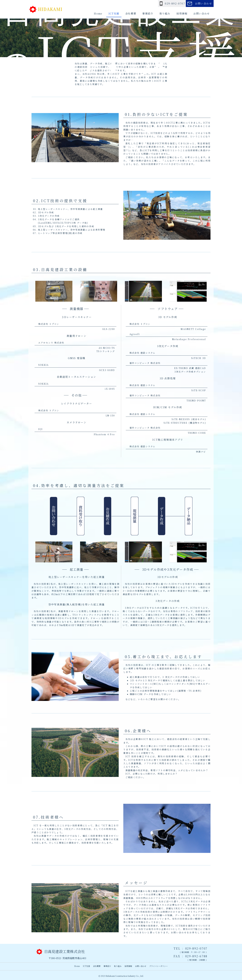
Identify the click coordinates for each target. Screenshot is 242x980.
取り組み (165, 14)
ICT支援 (114, 14)
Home (98, 14)
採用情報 (182, 14)
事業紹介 (148, 14)
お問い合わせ (202, 14)
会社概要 (131, 14)
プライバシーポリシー (159, 966)
